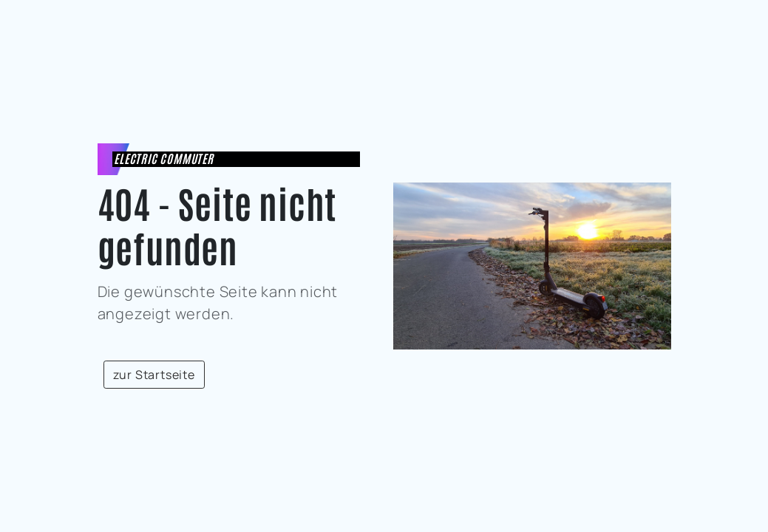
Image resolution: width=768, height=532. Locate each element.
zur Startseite (154, 375)
